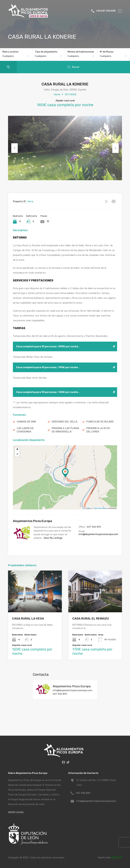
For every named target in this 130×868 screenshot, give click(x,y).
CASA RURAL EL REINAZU (91, 618)
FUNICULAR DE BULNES (100, 422)
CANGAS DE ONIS (26, 422)
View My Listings (53, 538)
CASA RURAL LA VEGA (28, 618)
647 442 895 (94, 527)
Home (57, 94)
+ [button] (17, 450)
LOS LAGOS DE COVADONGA (25, 430)
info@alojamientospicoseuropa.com (98, 534)
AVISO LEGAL (16, 812)
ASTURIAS (71, 94)
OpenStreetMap (100, 508)
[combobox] (16, 56)
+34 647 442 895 (106, 11)
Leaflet (88, 508)
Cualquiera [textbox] (8, 56)
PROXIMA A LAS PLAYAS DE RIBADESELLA (65, 430)
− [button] (17, 454)
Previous (14, 148)
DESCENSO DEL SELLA (64, 422)
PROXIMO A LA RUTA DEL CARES (98, 430)
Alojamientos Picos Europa (72, 686)
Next (116, 148)
